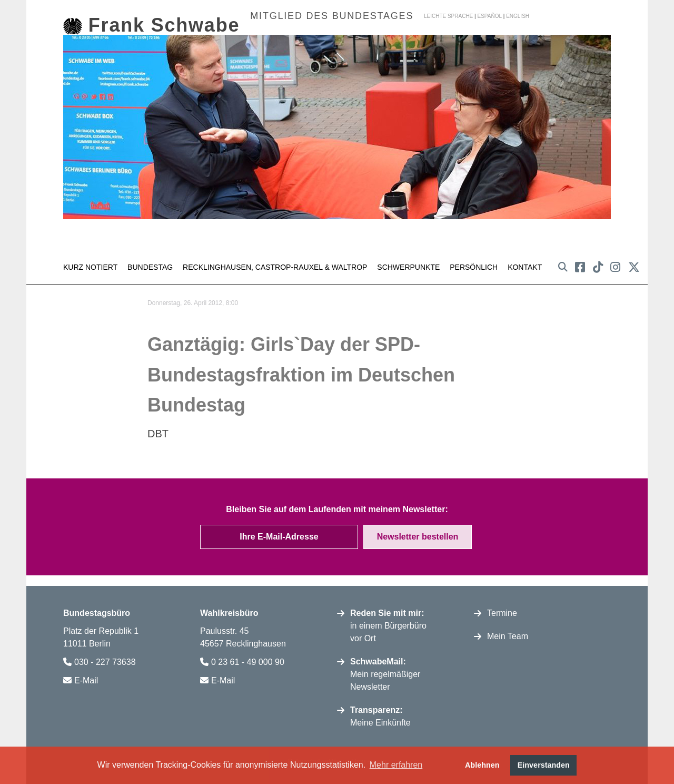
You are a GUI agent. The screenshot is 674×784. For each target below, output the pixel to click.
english (518, 16)
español (489, 16)
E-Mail (86, 677)
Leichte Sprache (448, 16)
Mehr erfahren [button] (396, 765)
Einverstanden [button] (544, 765)
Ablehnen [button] (482, 765)
